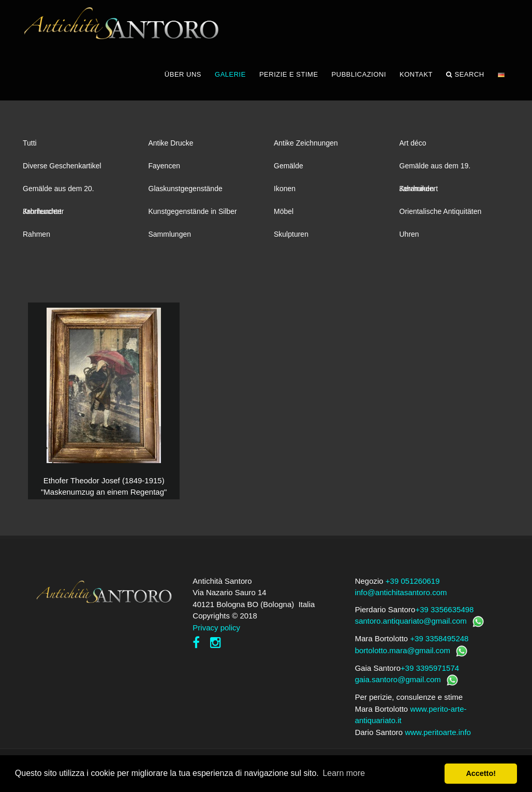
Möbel (284, 214)
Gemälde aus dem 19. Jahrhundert (435, 172)
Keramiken (417, 192)
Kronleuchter (43, 214)
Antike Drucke (171, 146)
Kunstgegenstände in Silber (193, 214)
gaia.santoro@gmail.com (398, 682)
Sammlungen (170, 237)
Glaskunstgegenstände (186, 192)
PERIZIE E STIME (289, 77)
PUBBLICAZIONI (359, 77)
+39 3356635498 (444, 613)
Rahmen (36, 237)
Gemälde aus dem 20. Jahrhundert (58, 195)
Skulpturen (291, 237)
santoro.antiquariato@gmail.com (411, 624)
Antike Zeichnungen (306, 146)
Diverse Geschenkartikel (62, 169)
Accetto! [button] (481, 773)
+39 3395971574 (430, 671)
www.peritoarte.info (438, 735)
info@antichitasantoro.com (401, 595)
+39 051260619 (413, 584)
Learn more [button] (344, 773)
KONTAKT (416, 77)
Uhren (409, 237)
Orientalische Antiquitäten (441, 214)
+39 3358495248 (439, 642)
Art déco (413, 146)
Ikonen (285, 192)
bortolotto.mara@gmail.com (403, 653)
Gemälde (289, 169)
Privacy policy (216, 631)
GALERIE (230, 77)
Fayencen (164, 169)
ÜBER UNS (183, 77)
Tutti (30, 146)
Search (465, 78)
